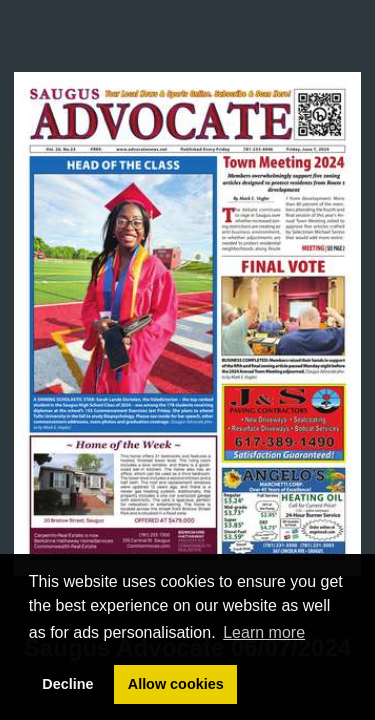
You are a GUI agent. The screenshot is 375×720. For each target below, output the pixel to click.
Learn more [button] (264, 632)
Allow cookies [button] (176, 684)
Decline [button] (67, 684)
